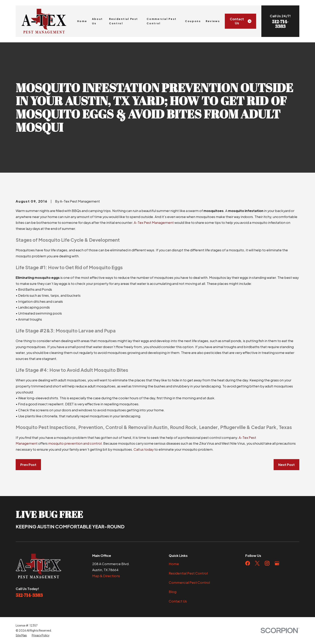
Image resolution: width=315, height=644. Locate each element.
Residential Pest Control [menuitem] (124, 21)
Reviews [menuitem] (213, 21)
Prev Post (28, 465)
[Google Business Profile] (277, 563)
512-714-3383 (280, 24)
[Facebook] (248, 563)
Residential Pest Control (188, 573)
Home (174, 564)
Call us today (144, 449)
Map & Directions (106, 576)
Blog (173, 592)
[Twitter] (257, 563)
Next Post (286, 465)
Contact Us (241, 21)
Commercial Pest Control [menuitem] (162, 21)
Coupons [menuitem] (193, 21)
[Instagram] (267, 563)
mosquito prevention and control (75, 443)
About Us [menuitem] (97, 21)
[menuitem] (21, 635)
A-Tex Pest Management (154, 223)
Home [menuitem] (82, 21)
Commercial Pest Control (189, 582)
